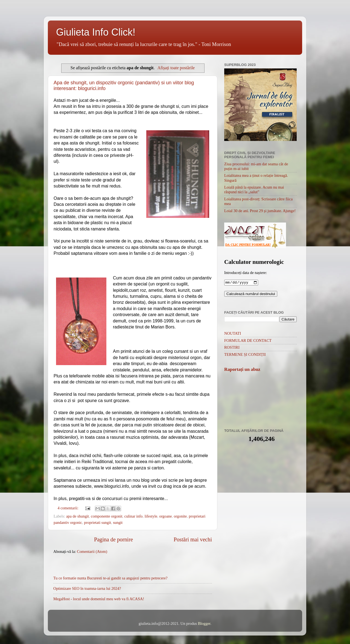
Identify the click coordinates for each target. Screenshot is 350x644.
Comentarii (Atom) (92, 551)
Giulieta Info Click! (96, 32)
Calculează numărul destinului (251, 294)
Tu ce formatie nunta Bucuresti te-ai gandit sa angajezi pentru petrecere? (110, 578)
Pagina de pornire (113, 539)
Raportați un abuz (242, 370)
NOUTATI (233, 334)
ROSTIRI (232, 348)
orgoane (165, 516)
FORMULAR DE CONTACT (248, 341)
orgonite (180, 516)
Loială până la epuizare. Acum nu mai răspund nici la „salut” (254, 190)
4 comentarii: (68, 508)
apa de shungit (78, 516)
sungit (118, 522)
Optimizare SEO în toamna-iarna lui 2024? (87, 588)
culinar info (134, 516)
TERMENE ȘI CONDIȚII (245, 355)
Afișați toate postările (176, 68)
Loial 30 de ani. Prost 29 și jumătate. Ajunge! (260, 211)
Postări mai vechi (193, 539)
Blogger (204, 623)
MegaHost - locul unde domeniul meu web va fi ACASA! (99, 599)
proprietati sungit (97, 522)
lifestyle (151, 516)
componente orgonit (107, 516)
